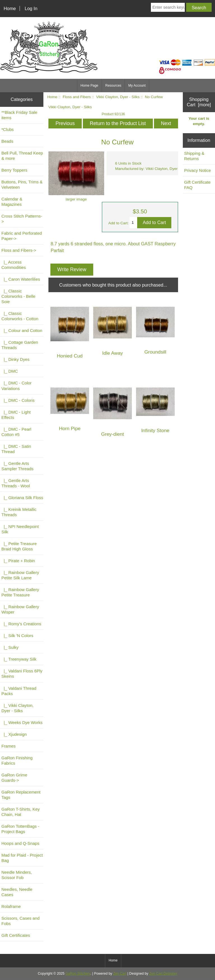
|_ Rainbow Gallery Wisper (20, 609)
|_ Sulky (10, 647)
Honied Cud (70, 356)
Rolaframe (11, 906)
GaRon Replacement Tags (21, 795)
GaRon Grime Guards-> (14, 778)
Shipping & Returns (194, 156)
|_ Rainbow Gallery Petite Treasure (20, 592)
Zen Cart (120, 974)
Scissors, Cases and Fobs (20, 921)
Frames (9, 746)
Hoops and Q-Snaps (20, 843)
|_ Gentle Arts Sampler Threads (17, 466)
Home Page (89, 86)
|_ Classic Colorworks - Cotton (20, 316)
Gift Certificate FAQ (198, 185)
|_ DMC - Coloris (18, 400)
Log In (31, 8)
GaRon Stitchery (78, 974)
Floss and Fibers (77, 97)
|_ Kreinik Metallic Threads (19, 512)
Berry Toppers (14, 170)
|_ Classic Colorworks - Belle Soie (18, 296)
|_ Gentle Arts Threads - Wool (16, 483)
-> (19, 250)
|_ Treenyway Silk (19, 659)
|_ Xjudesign (14, 734)
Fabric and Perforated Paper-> (22, 236)
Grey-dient (112, 434)
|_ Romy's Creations (21, 624)
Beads (7, 141)
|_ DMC (10, 371)
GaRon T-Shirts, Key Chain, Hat (21, 812)
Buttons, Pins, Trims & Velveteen (22, 185)
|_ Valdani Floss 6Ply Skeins (22, 674)
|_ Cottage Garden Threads (20, 345)
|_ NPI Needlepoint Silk (20, 529)
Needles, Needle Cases (17, 892)
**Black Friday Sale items (19, 115)
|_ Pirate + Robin (18, 561)
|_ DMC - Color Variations (17, 386)
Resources (113, 86)
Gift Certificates (16, 935)
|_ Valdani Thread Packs (19, 691)
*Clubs (8, 129)
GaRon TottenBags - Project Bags (20, 829)
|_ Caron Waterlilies (21, 279)
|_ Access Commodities (14, 265)
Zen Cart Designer (163, 974)
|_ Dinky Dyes (15, 359)
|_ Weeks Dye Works (22, 722)
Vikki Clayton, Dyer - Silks (118, 97)
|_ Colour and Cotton (22, 330)
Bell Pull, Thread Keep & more (22, 156)
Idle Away (113, 353)
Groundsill (155, 352)
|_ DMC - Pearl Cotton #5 (16, 432)
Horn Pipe (70, 429)
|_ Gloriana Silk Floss (22, 498)
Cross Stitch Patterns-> (22, 219)
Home (10, 8)
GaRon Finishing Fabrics (17, 760)
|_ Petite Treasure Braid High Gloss (19, 546)
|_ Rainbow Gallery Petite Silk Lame (20, 575)
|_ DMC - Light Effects (16, 415)
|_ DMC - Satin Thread (16, 449)
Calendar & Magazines (12, 202)
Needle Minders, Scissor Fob (17, 875)
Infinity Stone (156, 431)
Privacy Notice (198, 170)
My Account (137, 86)
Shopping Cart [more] (199, 102)
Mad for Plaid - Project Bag (22, 858)
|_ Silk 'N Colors (17, 636)
